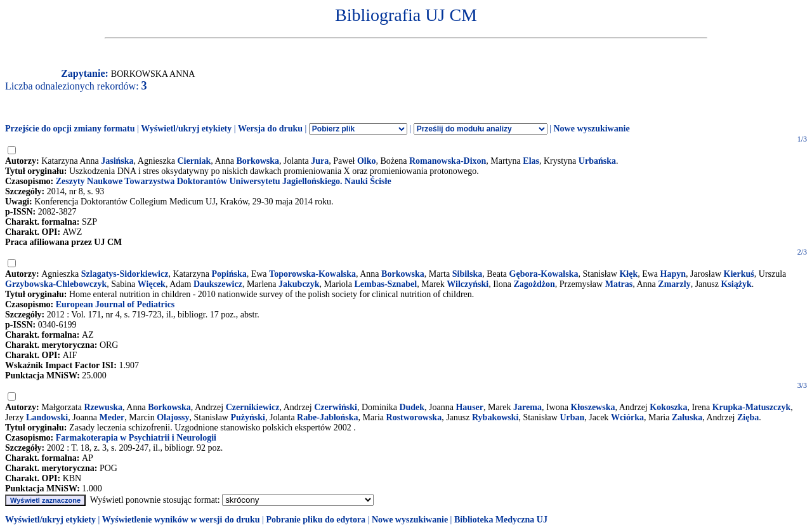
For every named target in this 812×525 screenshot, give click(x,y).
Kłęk (628, 274)
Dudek (412, 407)
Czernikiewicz (253, 407)
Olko (367, 161)
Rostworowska (414, 417)
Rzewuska (103, 407)
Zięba (748, 417)
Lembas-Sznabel (385, 284)
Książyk (736, 284)
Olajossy (173, 417)
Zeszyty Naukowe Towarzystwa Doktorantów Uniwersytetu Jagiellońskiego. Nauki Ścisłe (224, 181)
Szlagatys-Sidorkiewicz (125, 274)
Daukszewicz (218, 284)
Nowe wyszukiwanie (591, 129)
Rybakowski (495, 417)
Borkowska (258, 161)
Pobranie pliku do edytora (316, 520)
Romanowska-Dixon (448, 161)
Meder (112, 417)
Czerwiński (336, 407)
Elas (531, 161)
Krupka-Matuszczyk (752, 407)
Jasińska (117, 161)
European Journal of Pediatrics (115, 304)
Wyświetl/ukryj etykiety (186, 129)
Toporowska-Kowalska (312, 274)
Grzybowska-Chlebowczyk (56, 284)
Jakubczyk (299, 284)
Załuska (687, 417)
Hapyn (673, 274)
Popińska (229, 274)
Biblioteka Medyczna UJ (501, 520)
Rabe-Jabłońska (327, 417)
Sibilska (467, 274)
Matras (619, 284)
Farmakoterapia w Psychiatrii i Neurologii (136, 438)
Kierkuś (739, 274)
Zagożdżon (534, 284)
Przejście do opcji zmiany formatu (70, 129)
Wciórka (627, 417)
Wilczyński (468, 284)
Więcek (152, 284)
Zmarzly (674, 284)
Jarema (527, 407)
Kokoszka (668, 407)
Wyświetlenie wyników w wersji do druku (181, 520)
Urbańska (597, 161)
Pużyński (247, 417)
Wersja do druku (270, 129)
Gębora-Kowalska (544, 274)
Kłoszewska (593, 407)
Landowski (47, 417)
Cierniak (194, 161)
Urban (572, 417)
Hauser (469, 407)
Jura (320, 161)
